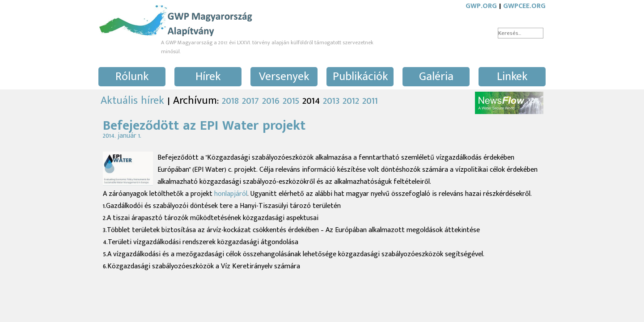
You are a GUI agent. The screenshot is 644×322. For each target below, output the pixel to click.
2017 (250, 101)
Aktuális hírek (132, 101)
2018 (230, 101)
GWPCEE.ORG (524, 6)
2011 (370, 101)
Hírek (208, 77)
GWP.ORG (481, 6)
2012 (351, 101)
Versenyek (284, 77)
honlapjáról (231, 194)
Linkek (512, 77)
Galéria (436, 77)
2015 (291, 101)
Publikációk (360, 77)
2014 (311, 101)
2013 (331, 101)
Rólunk (132, 77)
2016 (271, 101)
